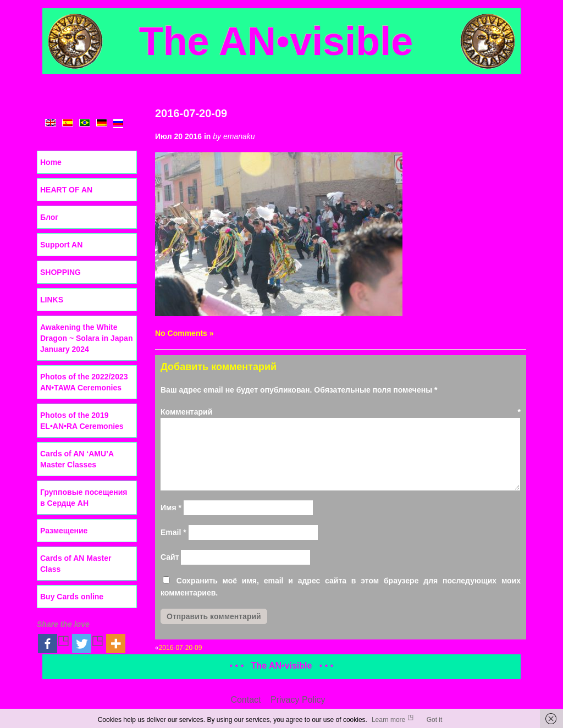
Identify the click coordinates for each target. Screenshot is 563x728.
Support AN (61, 245)
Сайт (170, 557)
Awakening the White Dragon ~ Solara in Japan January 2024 (86, 338)
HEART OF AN (66, 190)
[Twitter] (88, 644)
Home (51, 162)
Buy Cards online (72, 597)
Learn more (388, 720)
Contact (245, 700)
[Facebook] (54, 644)
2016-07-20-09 (191, 113)
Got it (435, 720)
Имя (171, 508)
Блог (49, 217)
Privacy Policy (298, 700)
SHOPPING (60, 272)
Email (173, 532)
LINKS (52, 300)
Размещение (64, 531)
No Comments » (184, 333)
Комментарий (341, 412)
